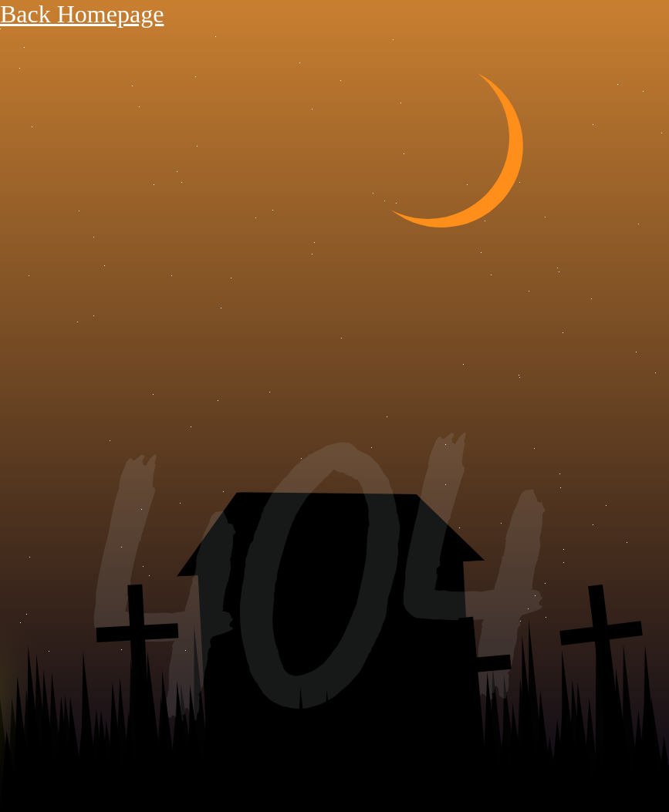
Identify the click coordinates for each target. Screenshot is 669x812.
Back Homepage (82, 14)
